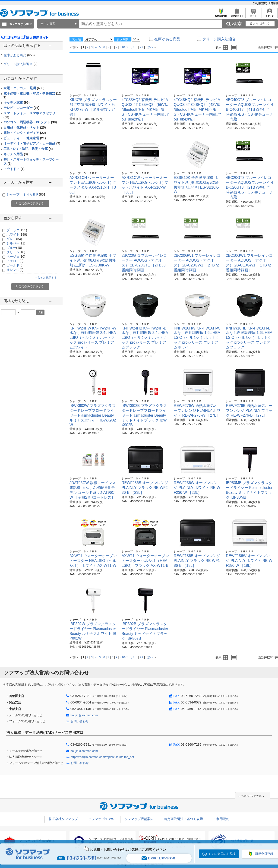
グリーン (16, 252)
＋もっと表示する (46, 278)
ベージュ (16, 257)
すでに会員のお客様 (222, 854)
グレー (14, 239)
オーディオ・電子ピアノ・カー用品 (32, 143)
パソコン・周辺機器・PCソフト (30, 122)
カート (253, 15)
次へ (150, 47)
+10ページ (127, 47)
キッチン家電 (17, 102)
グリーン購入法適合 (21, 64)
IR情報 (273, 3)
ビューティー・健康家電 (25, 138)
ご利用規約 (260, 3)
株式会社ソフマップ (63, 819)
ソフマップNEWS (101, 819)
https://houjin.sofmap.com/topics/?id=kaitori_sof (102, 757)
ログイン (270, 15)
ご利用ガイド (237, 15)
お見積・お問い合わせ (158, 858)
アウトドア (14, 169)
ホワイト (17, 234)
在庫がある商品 (19, 55)
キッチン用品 (16, 154)
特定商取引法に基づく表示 (183, 819)
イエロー (15, 261)
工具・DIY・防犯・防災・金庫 (28, 149)
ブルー (14, 248)
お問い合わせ (80, 721)
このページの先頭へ (252, 796)
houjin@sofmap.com (84, 715)
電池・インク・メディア (25, 133)
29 (142, 47)
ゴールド (15, 265)
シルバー (16, 243)
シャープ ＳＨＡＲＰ (27, 194)
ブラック (17, 230)
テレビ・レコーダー (21, 108)
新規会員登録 (221, 15)
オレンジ (15, 270)
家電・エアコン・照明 (24, 88)
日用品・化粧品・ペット (25, 127)
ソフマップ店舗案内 (139, 819)
